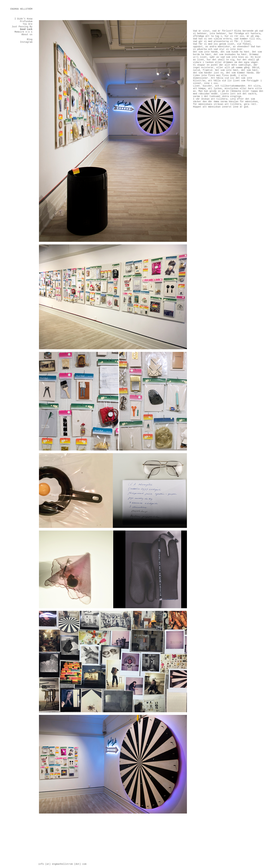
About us (27, 35)
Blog (30, 39)
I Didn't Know (23, 19)
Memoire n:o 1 (23, 32)
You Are (28, 24)
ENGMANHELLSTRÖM (21, 9)
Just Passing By (22, 27)
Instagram (26, 42)
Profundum (26, 21)
